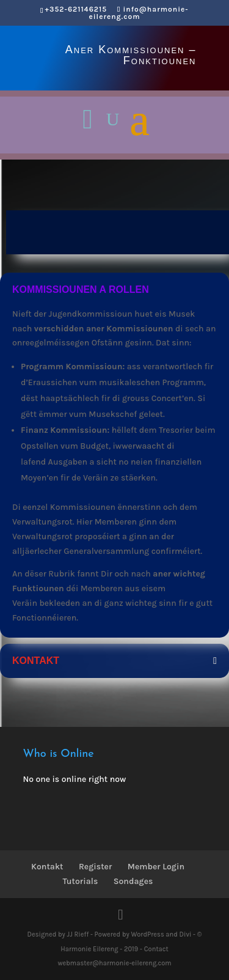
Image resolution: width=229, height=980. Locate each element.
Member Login (156, 867)
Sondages (133, 881)
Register (95, 867)
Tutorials (81, 881)
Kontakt (47, 867)
